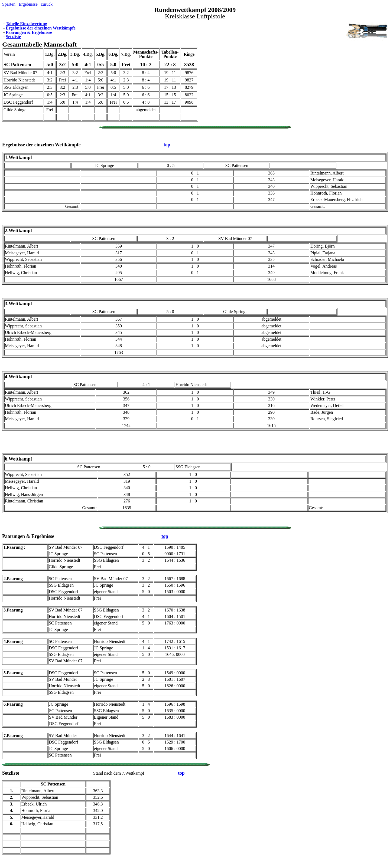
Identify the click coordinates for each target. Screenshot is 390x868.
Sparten (9, 4)
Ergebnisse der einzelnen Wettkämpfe (41, 28)
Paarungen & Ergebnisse (29, 32)
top (167, 145)
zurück (47, 4)
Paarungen (14, 536)
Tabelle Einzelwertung (26, 24)
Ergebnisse (28, 4)
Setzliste (13, 37)
